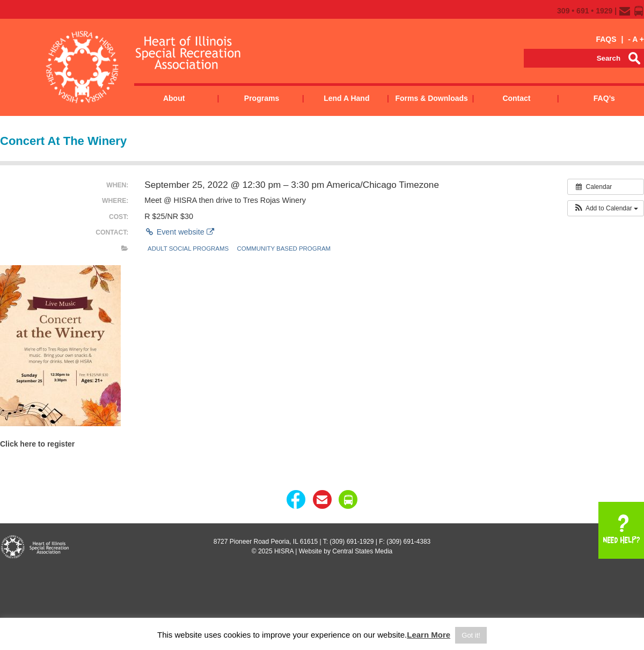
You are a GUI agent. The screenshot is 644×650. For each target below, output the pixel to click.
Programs (262, 98)
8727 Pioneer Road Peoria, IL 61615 (266, 542)
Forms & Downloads (431, 98)
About (174, 98)
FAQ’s (604, 98)
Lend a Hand (346, 98)
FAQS (606, 39)
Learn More (429, 635)
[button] (606, 208)
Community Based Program (284, 249)
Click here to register (37, 444)
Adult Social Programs (188, 249)
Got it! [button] (471, 635)
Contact (516, 98)
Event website (179, 232)
